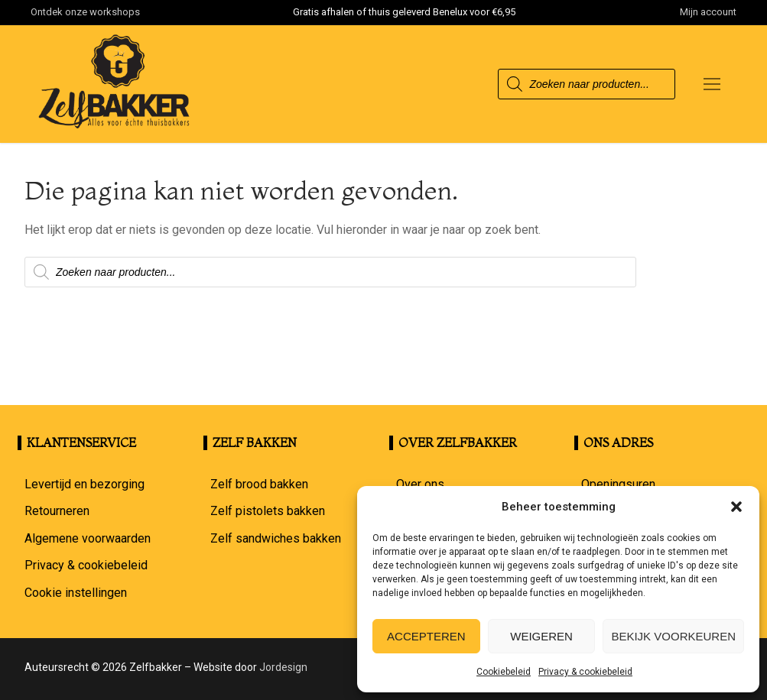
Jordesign (283, 667)
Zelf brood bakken (259, 484)
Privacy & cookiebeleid (585, 672)
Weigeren (541, 636)
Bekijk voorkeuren (673, 636)
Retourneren (57, 511)
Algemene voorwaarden (88, 538)
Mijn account (708, 12)
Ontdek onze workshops (85, 12)
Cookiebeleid (504, 672)
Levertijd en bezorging (84, 484)
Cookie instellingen (76, 593)
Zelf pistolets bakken (268, 511)
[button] (736, 507)
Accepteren (426, 636)
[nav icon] (712, 84)
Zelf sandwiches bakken (276, 538)
